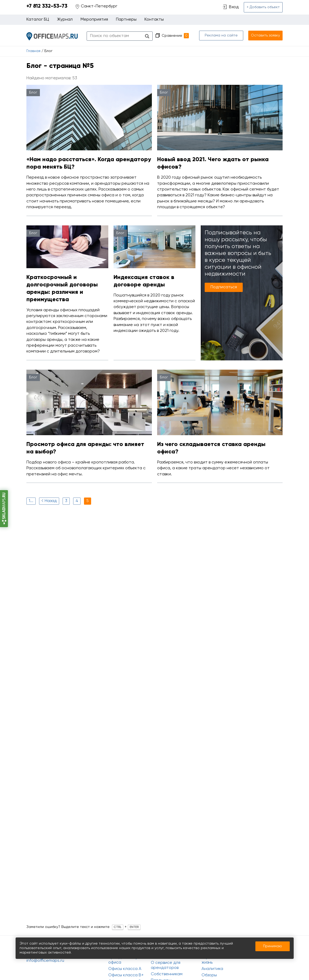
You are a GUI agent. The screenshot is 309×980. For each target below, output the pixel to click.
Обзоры (209, 975)
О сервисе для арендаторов (166, 965)
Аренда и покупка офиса (126, 960)
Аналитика (212, 969)
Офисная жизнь (211, 960)
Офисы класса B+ (126, 975)
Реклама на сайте (221, 35)
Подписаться (224, 287)
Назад (48, 501)
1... (31, 501)
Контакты (154, 20)
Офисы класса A (125, 969)
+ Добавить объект (263, 7)
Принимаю (273, 946)
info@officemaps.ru (45, 961)
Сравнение (175, 36)
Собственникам (167, 974)
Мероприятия (94, 20)
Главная (33, 51)
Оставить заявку (265, 35)
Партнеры (126, 20)
